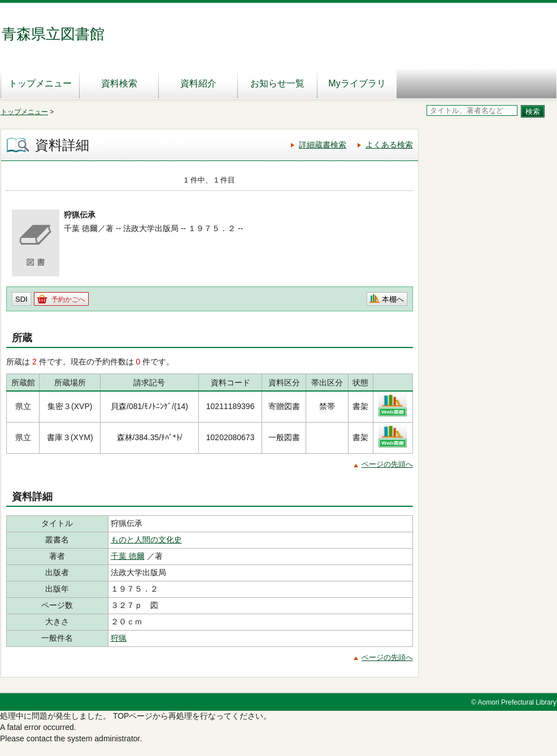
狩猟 (119, 638)
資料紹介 (198, 83)
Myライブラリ (357, 83)
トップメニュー (40, 83)
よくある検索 (389, 145)
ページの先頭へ (387, 464)
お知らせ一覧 (277, 83)
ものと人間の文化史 (146, 540)
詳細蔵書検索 (323, 145)
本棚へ (393, 299)
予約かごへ (68, 299)
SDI (21, 299)
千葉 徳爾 (128, 556)
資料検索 (119, 83)
